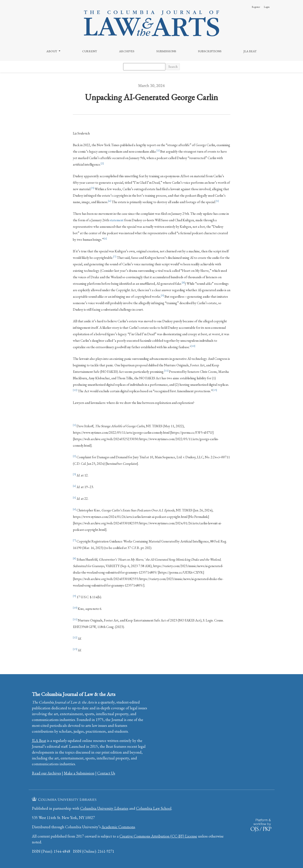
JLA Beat (250, 51)
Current (90, 51)
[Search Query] (144, 67)
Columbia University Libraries (104, 808)
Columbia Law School (154, 808)
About (52, 51)
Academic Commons (118, 827)
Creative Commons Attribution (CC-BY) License (158, 836)
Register (256, 7)
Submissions (166, 51)
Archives (127, 51)
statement (117, 220)
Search (173, 67)
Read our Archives (46, 773)
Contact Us (106, 773)
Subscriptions (210, 51)
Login (267, 7)
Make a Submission (79, 773)
